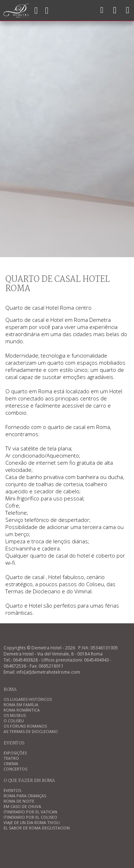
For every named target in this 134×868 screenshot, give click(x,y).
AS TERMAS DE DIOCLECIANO (31, 731)
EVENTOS (12, 790)
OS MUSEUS (15, 715)
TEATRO (11, 758)
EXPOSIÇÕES (15, 753)
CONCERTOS (15, 769)
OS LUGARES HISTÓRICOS (28, 699)
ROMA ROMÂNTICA (22, 710)
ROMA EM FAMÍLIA (21, 705)
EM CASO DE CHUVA (22, 806)
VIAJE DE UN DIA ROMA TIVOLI (32, 822)
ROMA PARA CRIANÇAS (25, 796)
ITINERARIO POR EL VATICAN (30, 812)
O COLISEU (14, 721)
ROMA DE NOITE (19, 801)
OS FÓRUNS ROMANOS (25, 726)
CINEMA (11, 764)
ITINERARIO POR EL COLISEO (30, 817)
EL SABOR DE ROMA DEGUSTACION (37, 828)
